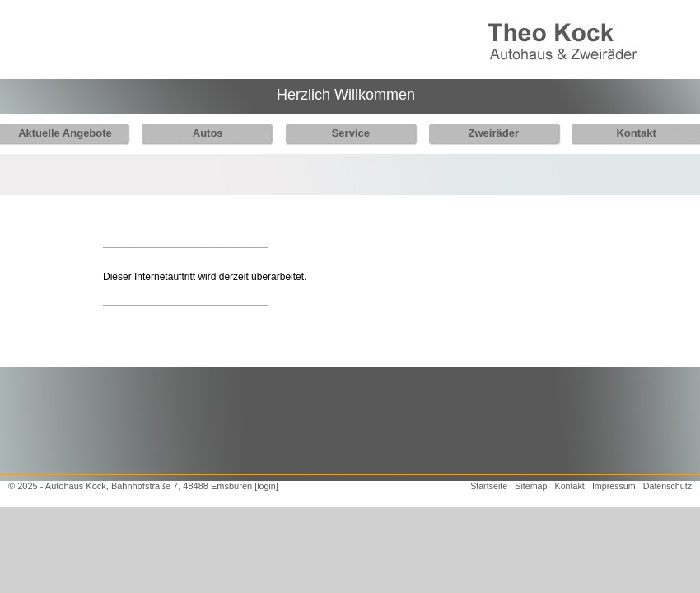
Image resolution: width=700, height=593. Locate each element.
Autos (203, 133)
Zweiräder (480, 133)
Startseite (489, 486)
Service (342, 133)
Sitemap (531, 486)
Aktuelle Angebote (65, 133)
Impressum (614, 486)
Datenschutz (667, 486)
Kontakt (618, 133)
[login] (266, 486)
